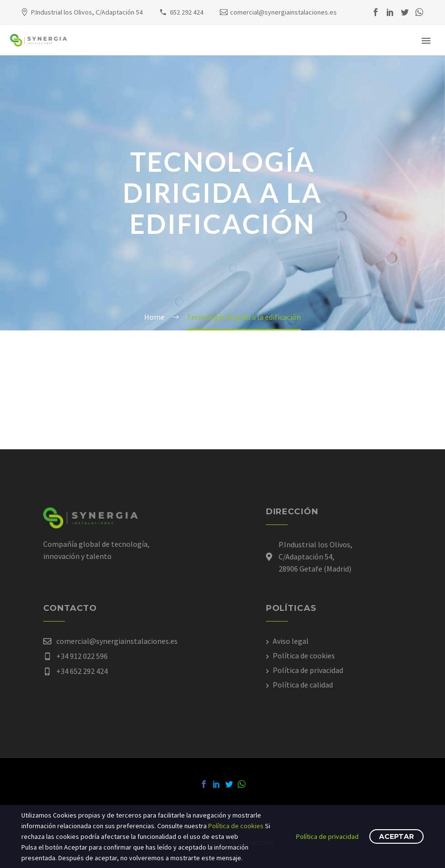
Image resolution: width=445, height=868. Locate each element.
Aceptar (396, 836)
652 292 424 (187, 12)
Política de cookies (304, 655)
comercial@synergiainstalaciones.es (283, 12)
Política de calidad (303, 685)
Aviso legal (291, 641)
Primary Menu (426, 41)
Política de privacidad (308, 670)
